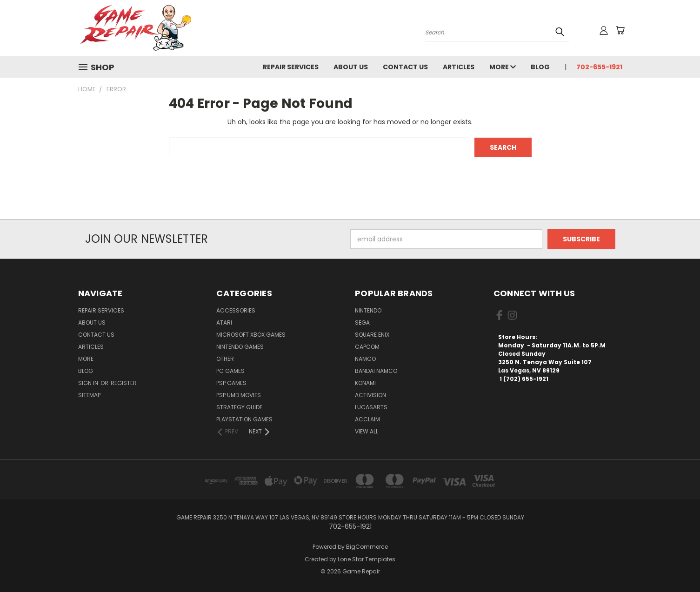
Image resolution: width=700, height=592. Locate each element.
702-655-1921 (599, 67)
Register (124, 383)
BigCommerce (367, 547)
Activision (370, 395)
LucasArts (371, 407)
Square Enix (372, 335)
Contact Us (405, 67)
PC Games (230, 371)
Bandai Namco (376, 371)
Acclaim (367, 419)
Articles (459, 67)
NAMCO (365, 359)
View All (367, 431)
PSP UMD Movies (239, 395)
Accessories (236, 310)
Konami (365, 383)
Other (225, 359)
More (503, 67)
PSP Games (231, 383)
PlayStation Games (244, 419)
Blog (540, 67)
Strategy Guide (239, 407)
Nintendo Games (240, 347)
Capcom (367, 347)
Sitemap (89, 395)
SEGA (362, 323)
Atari (224, 323)
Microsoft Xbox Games (251, 335)
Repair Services (291, 67)
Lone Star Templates (367, 559)
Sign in (89, 383)
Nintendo (368, 310)
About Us (351, 67)
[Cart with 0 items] (620, 30)
